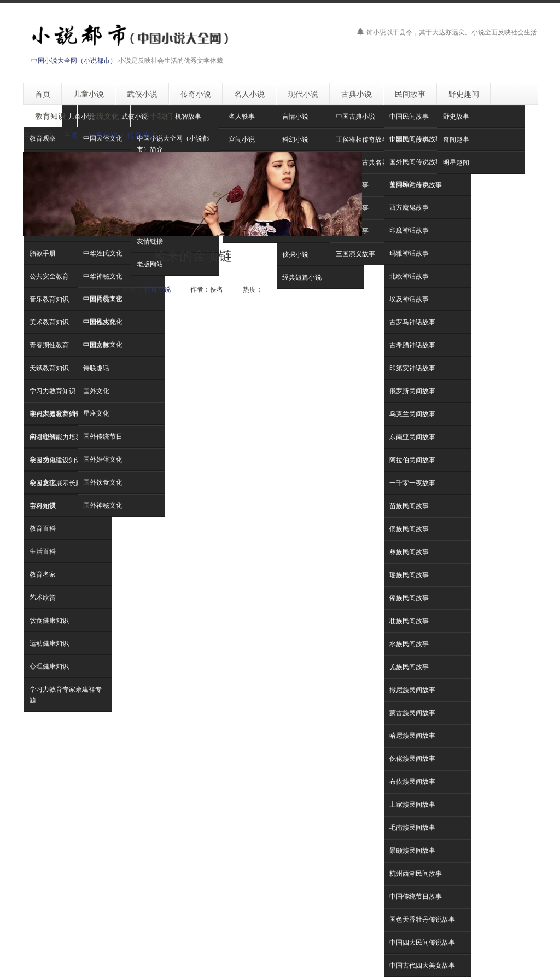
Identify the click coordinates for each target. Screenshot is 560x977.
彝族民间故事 (409, 552)
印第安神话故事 (412, 368)
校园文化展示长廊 (56, 483)
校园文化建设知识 (56, 460)
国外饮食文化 (103, 482)
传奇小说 (103, 135)
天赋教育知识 (49, 368)
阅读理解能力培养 (56, 437)
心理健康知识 (49, 666)
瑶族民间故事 (409, 575)
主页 (71, 135)
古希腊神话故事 (412, 345)
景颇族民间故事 (412, 850)
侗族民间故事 (409, 529)
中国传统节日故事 (416, 896)
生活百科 (43, 551)
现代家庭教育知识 (56, 414)
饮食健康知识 (49, 620)
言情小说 (295, 116)
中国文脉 (96, 345)
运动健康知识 (49, 643)
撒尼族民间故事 (412, 690)
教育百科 (43, 528)
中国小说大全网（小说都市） (74, 60)
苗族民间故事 (409, 506)
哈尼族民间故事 (412, 735)
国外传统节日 (103, 436)
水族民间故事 (409, 644)
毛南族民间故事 (412, 827)
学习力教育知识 (52, 391)
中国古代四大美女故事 (422, 965)
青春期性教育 (49, 345)
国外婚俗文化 (103, 459)
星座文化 (96, 413)
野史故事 (456, 116)
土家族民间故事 (412, 804)
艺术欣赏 (43, 597)
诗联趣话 (96, 368)
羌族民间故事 (409, 667)
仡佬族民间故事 (412, 758)
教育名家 (43, 574)
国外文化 (96, 391)
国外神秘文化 (103, 505)
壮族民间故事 (409, 621)
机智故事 (188, 116)
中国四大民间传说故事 (422, 942)
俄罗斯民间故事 (412, 391)
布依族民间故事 (412, 781)
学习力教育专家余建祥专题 (66, 694)
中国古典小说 (355, 116)
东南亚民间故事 (412, 437)
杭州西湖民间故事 (416, 873)
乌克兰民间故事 (412, 414)
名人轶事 (242, 116)
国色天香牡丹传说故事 (422, 919)
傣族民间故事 (409, 598)
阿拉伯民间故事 (412, 460)
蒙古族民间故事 (412, 713)
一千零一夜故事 (412, 483)
